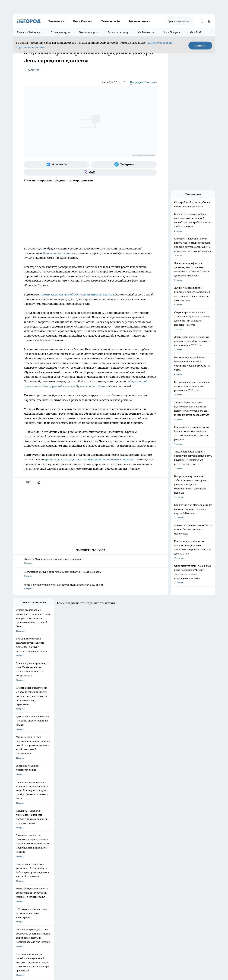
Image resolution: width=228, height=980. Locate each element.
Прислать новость (178, 21)
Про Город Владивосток (51, 864)
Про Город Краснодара (77, 864)
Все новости (56, 21)
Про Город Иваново (130, 852)
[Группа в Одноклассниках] (159, 857)
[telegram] (39, 483)
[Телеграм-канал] (124, 164)
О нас (55, 875)
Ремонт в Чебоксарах (30, 32)
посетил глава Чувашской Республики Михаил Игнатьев (77, 294)
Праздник (32, 70)
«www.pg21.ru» (35, 890)
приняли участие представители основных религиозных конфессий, (90, 459)
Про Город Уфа (101, 857)
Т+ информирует (61, 32)
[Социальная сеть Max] (90, 172)
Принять (200, 46)
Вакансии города (89, 32)
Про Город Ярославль (22, 857)
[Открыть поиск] (201, 21)
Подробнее (96, 929)
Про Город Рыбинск (76, 857)
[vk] (29, 483)
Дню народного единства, (60, 253)
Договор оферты (60, 879)
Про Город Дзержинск (22, 864)
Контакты (97, 875)
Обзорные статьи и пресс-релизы (108, 879)
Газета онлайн (111, 21)
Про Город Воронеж (103, 852)
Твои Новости (46, 852)
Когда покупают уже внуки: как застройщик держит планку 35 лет (90, 587)
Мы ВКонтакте (146, 32)
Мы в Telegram (172, 32)
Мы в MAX (196, 32)
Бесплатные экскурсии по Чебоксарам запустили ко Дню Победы (90, 574)
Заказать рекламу (118, 32)
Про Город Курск (47, 857)
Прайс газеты (19, 883)
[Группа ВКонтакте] (57, 164)
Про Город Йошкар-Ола (78, 852)
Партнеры (97, 883)
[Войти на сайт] (209, 21)
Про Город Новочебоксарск (25, 852)
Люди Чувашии (83, 21)
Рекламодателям (140, 21)
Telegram (17, 875)
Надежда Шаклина (143, 82)
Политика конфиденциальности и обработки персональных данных (43, 934)
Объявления (18, 879)
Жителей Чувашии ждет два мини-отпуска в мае (90, 561)
